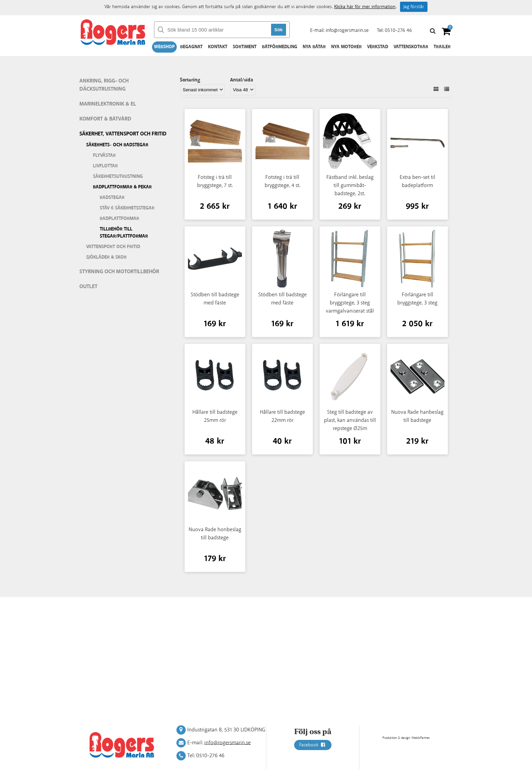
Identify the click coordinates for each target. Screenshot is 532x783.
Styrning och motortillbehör (119, 272)
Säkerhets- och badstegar (117, 145)
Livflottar (105, 166)
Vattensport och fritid (113, 247)
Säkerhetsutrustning (118, 176)
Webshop (164, 47)
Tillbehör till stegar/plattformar (124, 233)
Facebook (313, 745)
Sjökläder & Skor (106, 257)
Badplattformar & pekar (122, 187)
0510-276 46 (398, 30)
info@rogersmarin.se (347, 30)
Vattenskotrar (411, 47)
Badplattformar (119, 219)
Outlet (88, 287)
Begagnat (191, 47)
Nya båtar (314, 47)
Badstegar (112, 198)
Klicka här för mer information (365, 7)
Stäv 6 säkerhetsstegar (127, 208)
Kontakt (218, 47)
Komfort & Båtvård (105, 119)
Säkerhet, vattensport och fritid (123, 134)
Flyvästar (104, 155)
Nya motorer (346, 47)
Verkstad (378, 47)
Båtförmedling (280, 47)
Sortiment (245, 47)
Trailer (442, 47)
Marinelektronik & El (108, 104)
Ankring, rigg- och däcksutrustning (104, 85)
